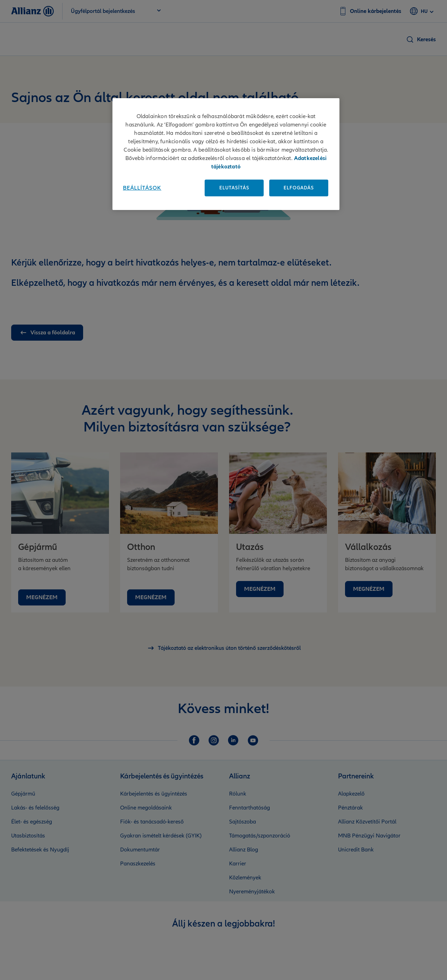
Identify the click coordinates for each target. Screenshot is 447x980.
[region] (226, 154)
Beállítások (142, 188)
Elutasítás (234, 188)
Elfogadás (299, 188)
